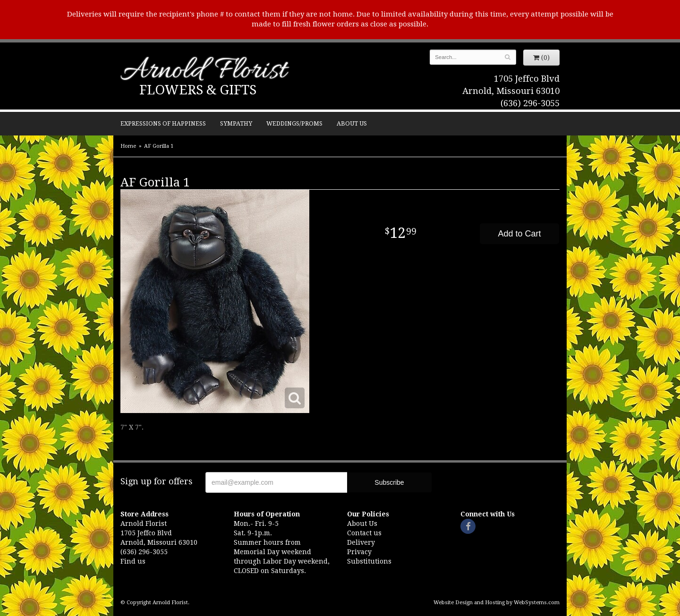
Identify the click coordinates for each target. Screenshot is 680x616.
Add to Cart (519, 234)
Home (128, 146)
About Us (352, 123)
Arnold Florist (204, 72)
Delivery (361, 542)
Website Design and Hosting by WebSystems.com (497, 603)
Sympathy (236, 123)
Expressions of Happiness (163, 123)
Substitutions (369, 561)
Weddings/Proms (294, 123)
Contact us (364, 533)
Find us (133, 561)
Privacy (359, 552)
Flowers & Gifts (198, 90)
